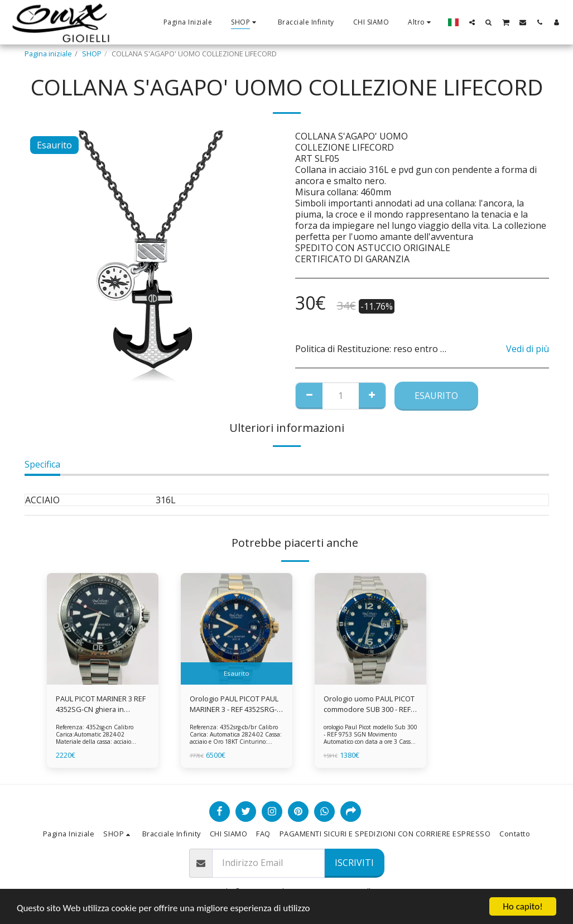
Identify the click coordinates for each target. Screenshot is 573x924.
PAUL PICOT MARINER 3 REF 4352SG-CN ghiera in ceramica (101, 704)
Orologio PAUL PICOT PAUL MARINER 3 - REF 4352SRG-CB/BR (234, 704)
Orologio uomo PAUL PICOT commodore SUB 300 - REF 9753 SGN (369, 704)
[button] (472, 22)
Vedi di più (528, 349)
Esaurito (436, 396)
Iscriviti (354, 863)
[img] (103, 629)
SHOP (92, 54)
